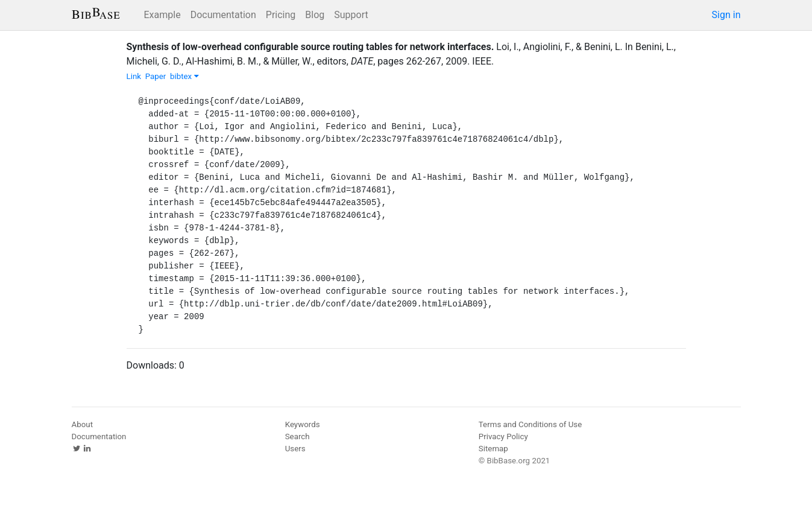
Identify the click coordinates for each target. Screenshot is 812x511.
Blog (315, 15)
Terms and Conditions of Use (530, 424)
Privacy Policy (503, 436)
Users (295, 449)
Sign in (726, 15)
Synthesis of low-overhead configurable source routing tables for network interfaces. (310, 47)
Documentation (223, 15)
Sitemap (493, 449)
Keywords (303, 424)
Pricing (281, 15)
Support (351, 15)
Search (297, 436)
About (83, 424)
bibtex (184, 76)
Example (162, 15)
